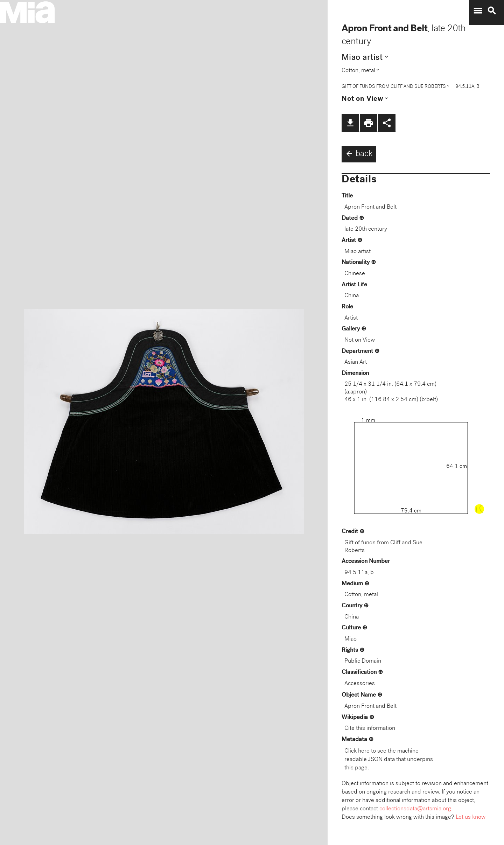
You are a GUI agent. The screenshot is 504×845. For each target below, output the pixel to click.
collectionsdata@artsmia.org (415, 809)
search (492, 11)
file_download (350, 123)
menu (478, 11)
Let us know (471, 818)
